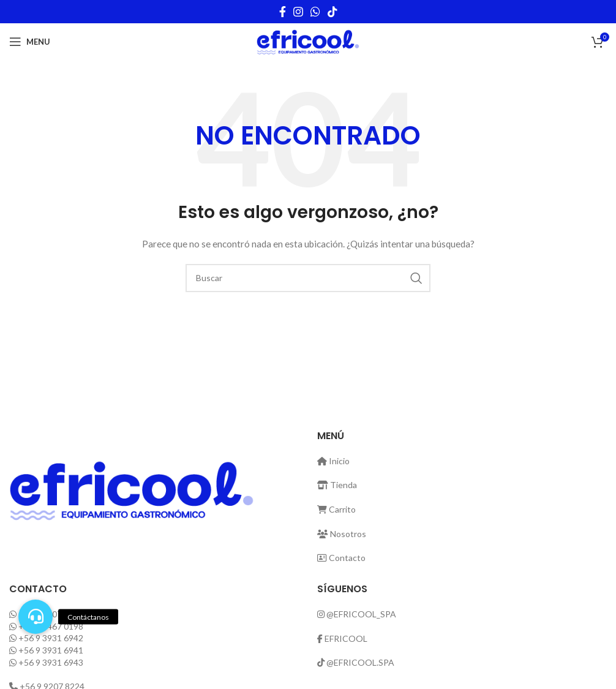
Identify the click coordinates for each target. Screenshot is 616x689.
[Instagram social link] (298, 12)
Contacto (341, 558)
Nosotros (342, 534)
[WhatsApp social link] (315, 12)
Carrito (336, 509)
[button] (36, 617)
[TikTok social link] (332, 12)
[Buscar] (308, 278)
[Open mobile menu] (30, 42)
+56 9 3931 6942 (51, 638)
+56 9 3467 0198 (51, 626)
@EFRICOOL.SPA (360, 662)
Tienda (337, 485)
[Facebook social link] (283, 12)
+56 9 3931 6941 (51, 650)
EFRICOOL (346, 638)
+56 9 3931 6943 (51, 662)
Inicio (333, 461)
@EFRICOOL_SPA (361, 614)
